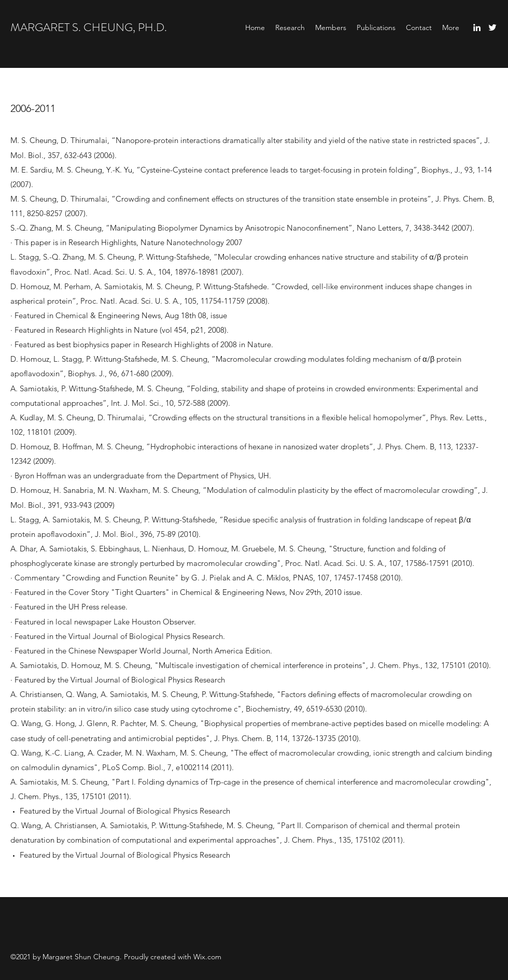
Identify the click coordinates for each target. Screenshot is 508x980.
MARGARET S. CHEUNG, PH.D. (89, 27)
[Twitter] (492, 27)
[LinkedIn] (477, 27)
